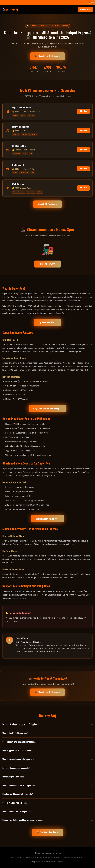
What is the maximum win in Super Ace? (18, 759)
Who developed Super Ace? (13, 777)
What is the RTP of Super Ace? (15, 733)
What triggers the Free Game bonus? (18, 750)
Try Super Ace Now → (48, 322)
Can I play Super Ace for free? (15, 803)
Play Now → (85, 9)
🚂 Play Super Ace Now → (47, 832)
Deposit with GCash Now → (48, 519)
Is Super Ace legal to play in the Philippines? (21, 724)
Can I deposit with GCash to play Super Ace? (20, 742)
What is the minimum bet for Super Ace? (19, 785)
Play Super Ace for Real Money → (47, 408)
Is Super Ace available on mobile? (16, 768)
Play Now (83, 111)
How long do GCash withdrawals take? (18, 794)
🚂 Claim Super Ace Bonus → (48, 56)
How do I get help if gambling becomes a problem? (23, 820)
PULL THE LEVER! (48, 264)
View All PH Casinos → (48, 204)
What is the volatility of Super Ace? (17, 812)
